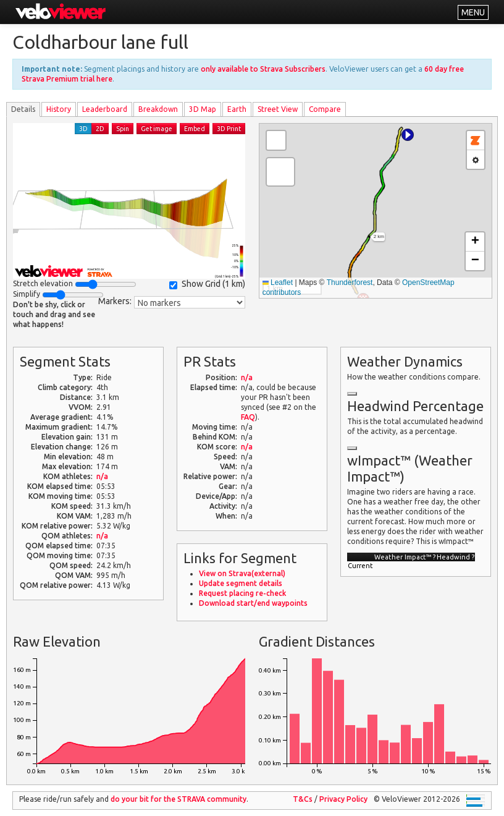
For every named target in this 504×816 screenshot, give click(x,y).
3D (83, 129)
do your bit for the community (178, 799)
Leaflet (278, 283)
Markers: (115, 301)
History (59, 109)
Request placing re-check (242, 593)
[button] (408, 135)
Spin (123, 129)
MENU (473, 12)
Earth (237, 109)
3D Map (203, 109)
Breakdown (158, 109)
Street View (278, 109)
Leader (105, 109)
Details (23, 109)
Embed (195, 129)
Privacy (343, 799)
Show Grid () (207, 284)
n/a (102, 476)
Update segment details (241, 583)
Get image (157, 129)
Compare (325, 109)
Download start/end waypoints (253, 603)
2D (100, 129)
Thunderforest (350, 283)
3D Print (229, 129)
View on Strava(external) (242, 573)
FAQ (248, 417)
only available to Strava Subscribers (263, 69)
